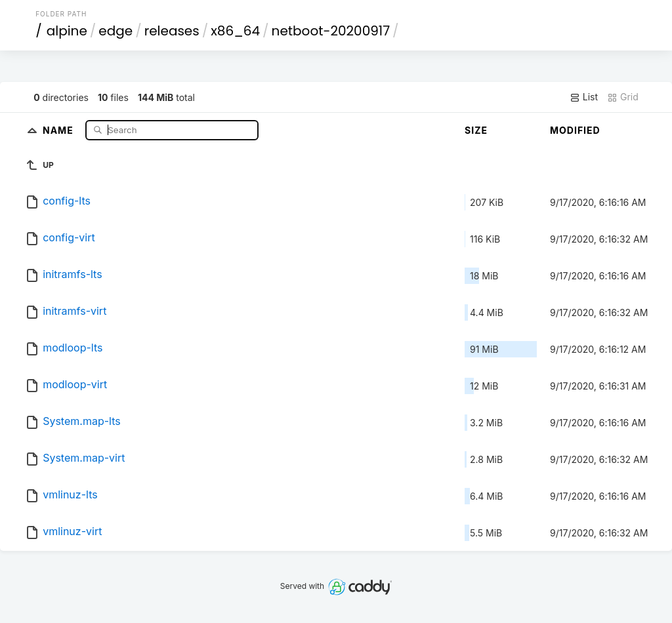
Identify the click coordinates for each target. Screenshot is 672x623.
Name (59, 130)
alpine (67, 31)
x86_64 (235, 31)
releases (172, 31)
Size (476, 130)
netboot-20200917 (331, 31)
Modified (575, 130)
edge (115, 31)
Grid (623, 97)
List (584, 97)
